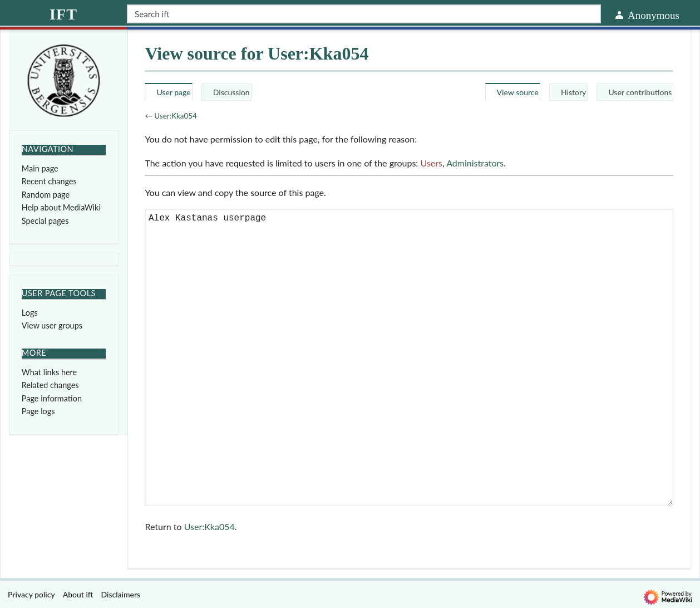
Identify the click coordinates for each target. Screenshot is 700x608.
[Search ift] (364, 14)
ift (63, 14)
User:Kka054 (176, 116)
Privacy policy (31, 594)
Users (431, 163)
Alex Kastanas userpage (409, 357)
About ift (78, 594)
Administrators (475, 163)
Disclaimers (121, 594)
